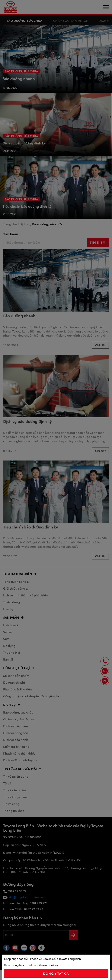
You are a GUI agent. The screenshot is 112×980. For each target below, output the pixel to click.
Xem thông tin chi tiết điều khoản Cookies (31, 965)
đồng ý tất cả (56, 973)
